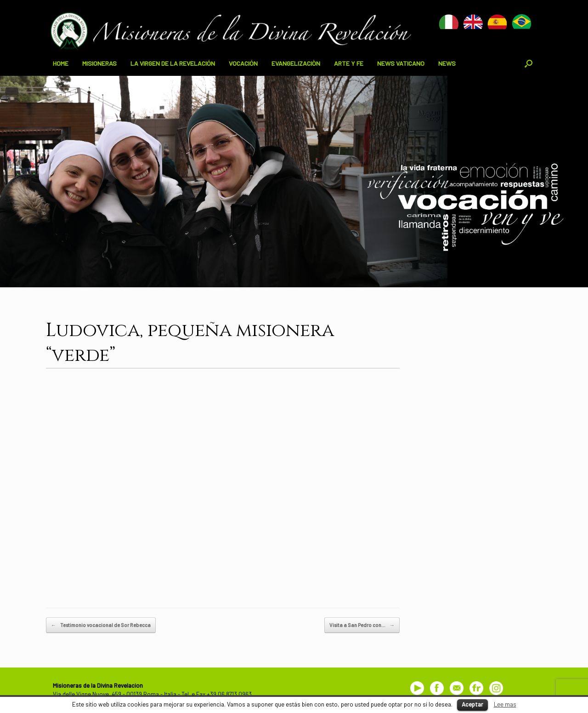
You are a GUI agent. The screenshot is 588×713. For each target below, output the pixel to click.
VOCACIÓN (243, 63)
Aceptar (472, 704)
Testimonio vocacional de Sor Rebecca (101, 625)
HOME (61, 63)
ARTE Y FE (349, 63)
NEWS (447, 63)
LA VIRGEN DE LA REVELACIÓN (173, 63)
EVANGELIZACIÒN (296, 63)
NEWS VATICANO (401, 63)
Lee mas (505, 704)
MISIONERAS (99, 63)
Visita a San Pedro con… (362, 625)
